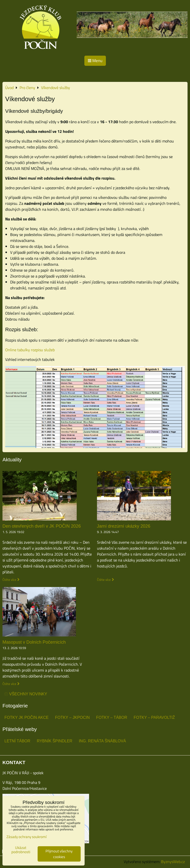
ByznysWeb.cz (173, 862)
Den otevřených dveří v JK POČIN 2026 (42, 526)
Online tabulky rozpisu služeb (30, 350)
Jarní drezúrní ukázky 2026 (124, 526)
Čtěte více (9, 580)
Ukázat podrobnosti (21, 850)
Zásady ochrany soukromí (26, 837)
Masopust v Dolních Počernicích (34, 642)
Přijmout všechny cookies (59, 854)
